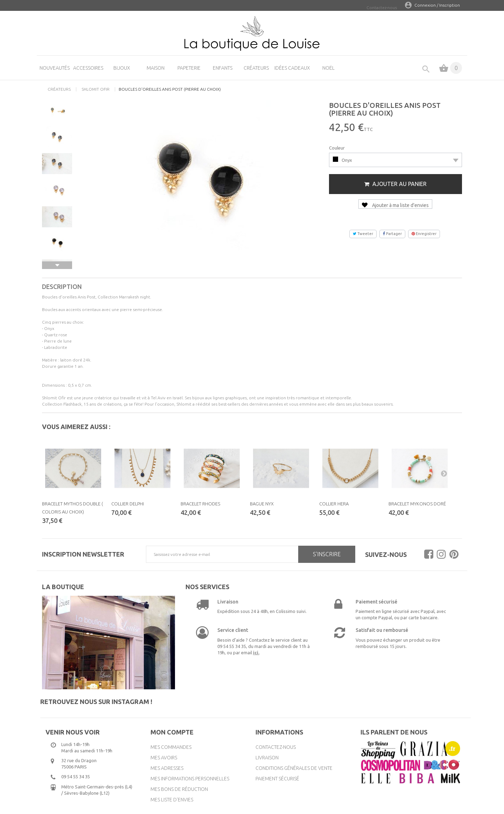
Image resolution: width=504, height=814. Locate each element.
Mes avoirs (164, 758)
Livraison (267, 758)
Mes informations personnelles (190, 779)
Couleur (337, 148)
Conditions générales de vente (294, 768)
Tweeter (363, 234)
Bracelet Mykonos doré (417, 504)
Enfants (223, 68)
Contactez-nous (382, 8)
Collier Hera (334, 504)
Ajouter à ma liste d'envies (395, 205)
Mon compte (172, 732)
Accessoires (88, 68)
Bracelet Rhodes (200, 504)
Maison (156, 68)
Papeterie (189, 68)
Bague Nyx (262, 504)
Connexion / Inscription (437, 5)
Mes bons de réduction (179, 789)
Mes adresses (167, 768)
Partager (392, 234)
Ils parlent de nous (394, 732)
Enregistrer (424, 234)
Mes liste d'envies (172, 800)
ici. (256, 653)
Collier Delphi (128, 504)
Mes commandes (171, 747)
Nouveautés (55, 68)
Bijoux (122, 68)
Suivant (57, 265)
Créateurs (256, 68)
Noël (328, 68)
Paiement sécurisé (277, 779)
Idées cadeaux (292, 68)
